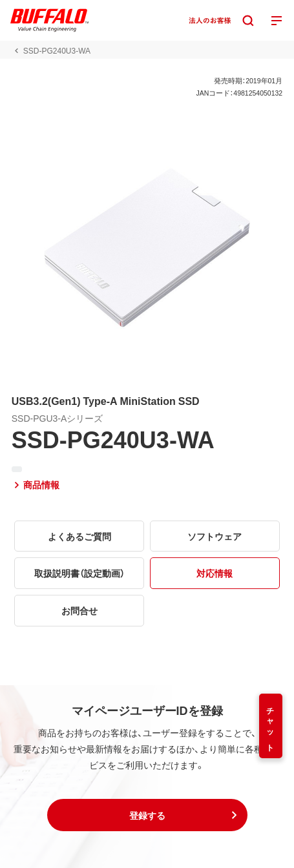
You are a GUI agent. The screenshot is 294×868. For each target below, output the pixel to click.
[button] (147, 815)
